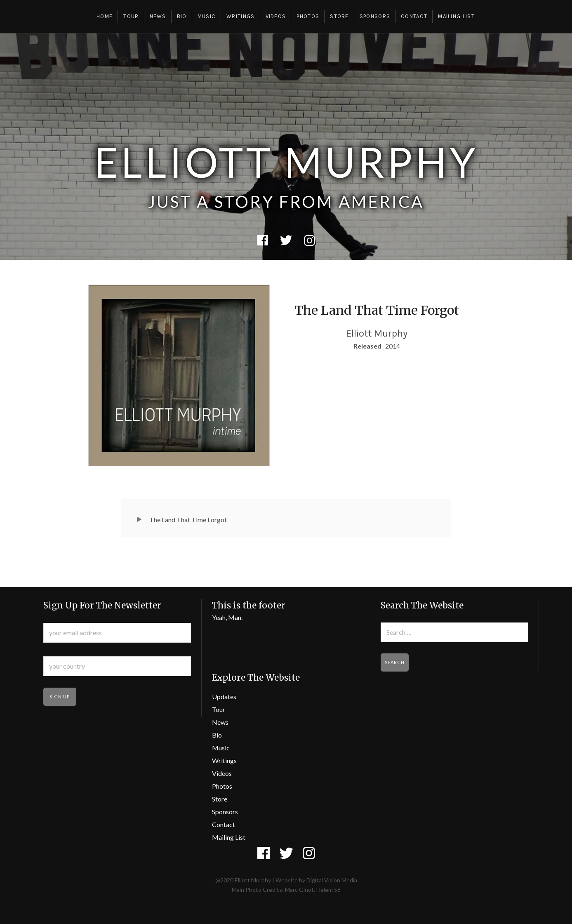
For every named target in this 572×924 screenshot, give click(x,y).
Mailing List (456, 16)
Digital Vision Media (332, 880)
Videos (276, 16)
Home (105, 16)
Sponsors (375, 16)
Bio (182, 16)
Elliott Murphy (286, 162)
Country (56, 651)
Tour (131, 16)
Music (207, 16)
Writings (240, 16)
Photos (308, 16)
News (158, 16)
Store (339, 16)
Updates (224, 697)
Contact (414, 16)
